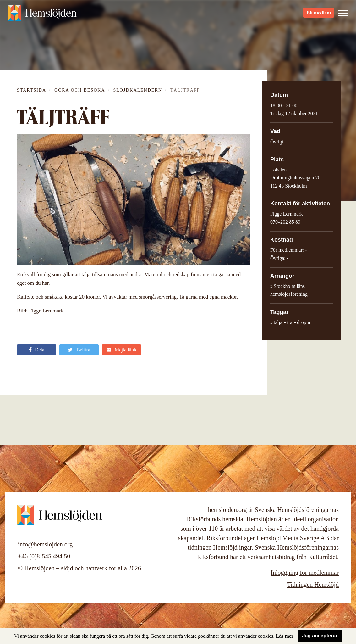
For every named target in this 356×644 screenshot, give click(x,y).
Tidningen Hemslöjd (313, 585)
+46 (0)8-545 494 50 (44, 556)
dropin (304, 322)
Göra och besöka (80, 90)
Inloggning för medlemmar (305, 573)
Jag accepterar (320, 636)
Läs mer (285, 636)
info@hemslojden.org (45, 544)
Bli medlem (319, 16)
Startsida (32, 90)
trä (290, 322)
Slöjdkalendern (138, 90)
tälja (278, 322)
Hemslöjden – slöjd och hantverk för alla (42, 16)
